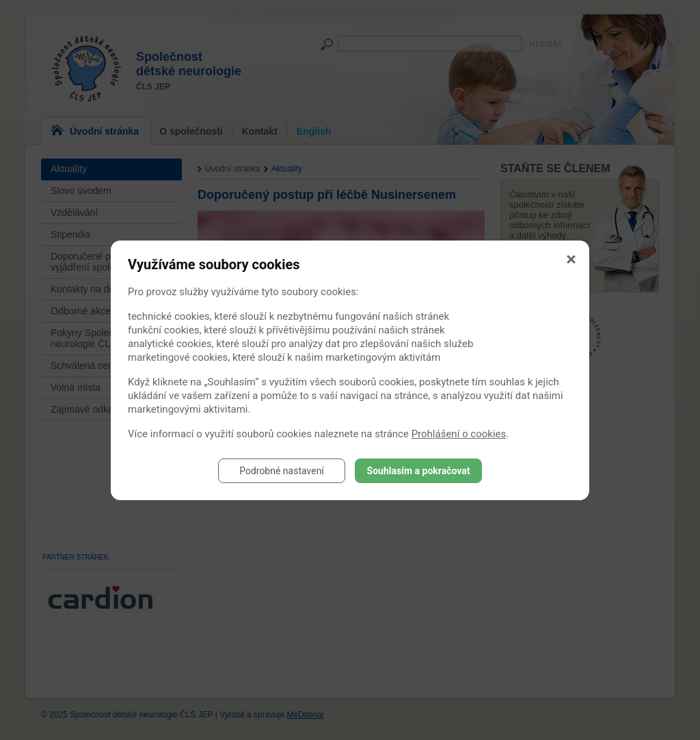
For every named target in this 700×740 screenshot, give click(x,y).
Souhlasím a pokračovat (419, 471)
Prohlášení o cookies (459, 434)
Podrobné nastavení (282, 471)
